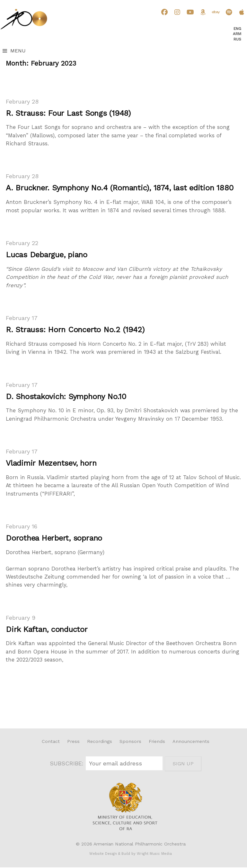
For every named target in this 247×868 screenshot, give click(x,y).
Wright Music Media (154, 854)
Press (73, 741)
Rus (237, 39)
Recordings (100, 741)
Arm (237, 34)
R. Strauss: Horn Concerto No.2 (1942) (75, 330)
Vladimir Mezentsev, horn (51, 463)
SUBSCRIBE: (68, 763)
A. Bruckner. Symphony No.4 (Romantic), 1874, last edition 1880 (120, 188)
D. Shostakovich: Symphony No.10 (66, 397)
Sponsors (130, 741)
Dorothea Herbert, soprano (54, 538)
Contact (51, 741)
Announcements (191, 741)
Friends (157, 741)
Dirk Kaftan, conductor (47, 629)
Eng (237, 29)
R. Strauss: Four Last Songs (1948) (68, 113)
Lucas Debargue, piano (47, 255)
